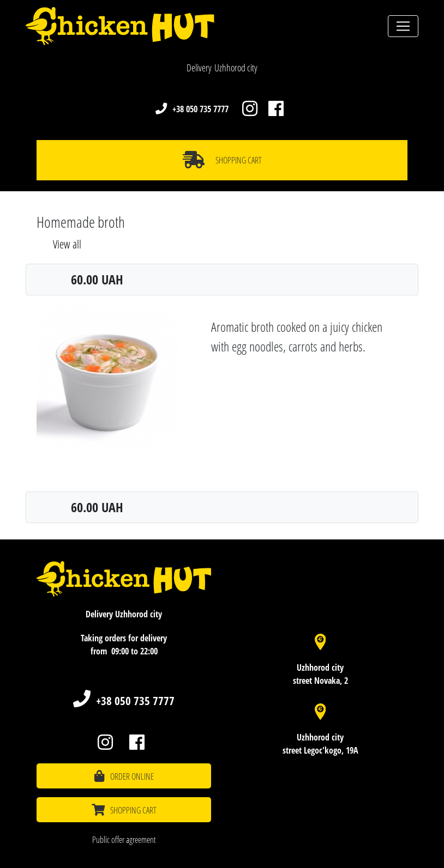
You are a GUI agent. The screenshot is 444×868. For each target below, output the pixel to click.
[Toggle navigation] (403, 26)
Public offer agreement (124, 840)
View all (67, 244)
